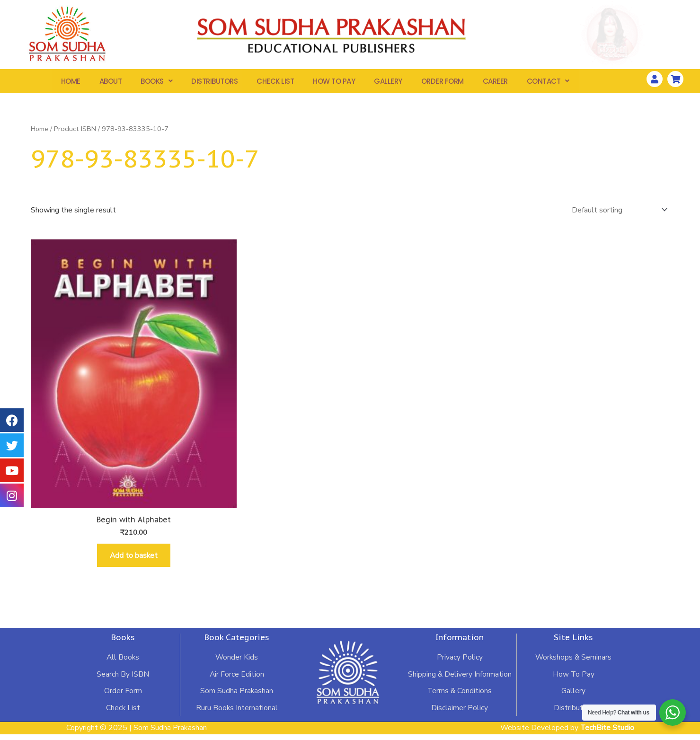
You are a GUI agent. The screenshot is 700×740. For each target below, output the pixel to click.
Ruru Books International (237, 715)
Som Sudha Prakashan (236, 698)
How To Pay (334, 82)
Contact (548, 82)
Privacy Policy (460, 664)
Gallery (388, 82)
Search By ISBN (123, 681)
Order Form (443, 82)
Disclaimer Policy (460, 715)
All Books (123, 664)
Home (71, 82)
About (111, 82)
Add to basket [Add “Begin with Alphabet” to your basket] (134, 561)
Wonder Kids (236, 664)
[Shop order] (618, 212)
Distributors (214, 82)
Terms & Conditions (460, 698)
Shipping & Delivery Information (460, 681)
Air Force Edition (237, 681)
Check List (275, 82)
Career (495, 82)
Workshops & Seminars (573, 664)
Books (156, 82)
